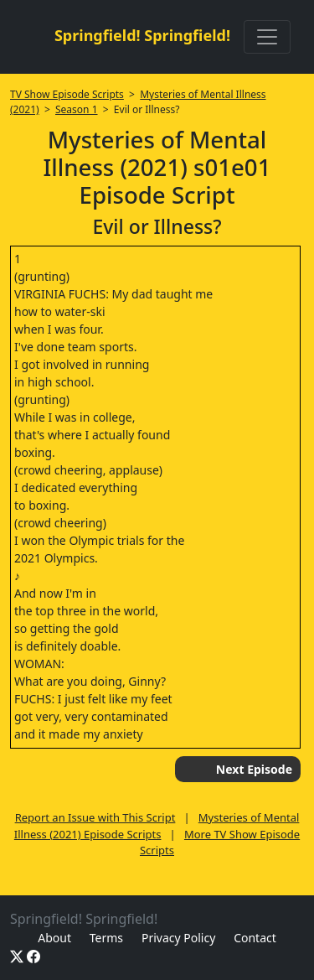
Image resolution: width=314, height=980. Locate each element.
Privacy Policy (178, 938)
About (54, 938)
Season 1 (77, 109)
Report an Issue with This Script (95, 817)
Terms (106, 938)
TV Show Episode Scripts (67, 94)
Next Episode (254, 769)
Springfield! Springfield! (142, 35)
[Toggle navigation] (267, 37)
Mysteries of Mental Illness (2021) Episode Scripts (157, 826)
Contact (255, 938)
